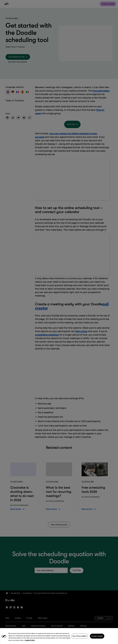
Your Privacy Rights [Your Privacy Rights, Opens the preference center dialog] (80, 638)
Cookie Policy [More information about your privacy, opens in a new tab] (30, 642)
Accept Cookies (97, 638)
